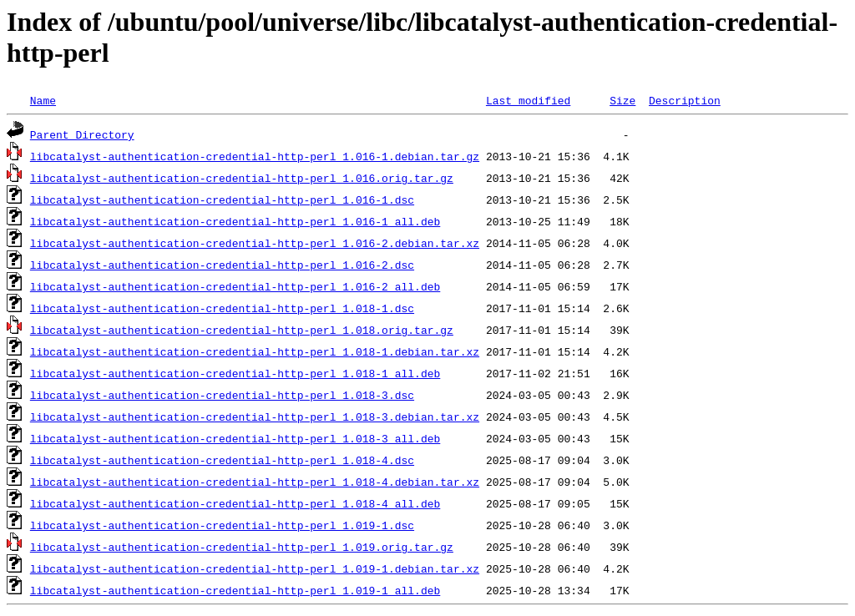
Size (622, 100)
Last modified (528, 100)
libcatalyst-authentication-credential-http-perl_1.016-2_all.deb (235, 286)
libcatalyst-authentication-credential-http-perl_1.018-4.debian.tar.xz (255, 482)
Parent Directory (82, 134)
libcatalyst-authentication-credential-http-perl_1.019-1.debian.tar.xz (255, 568)
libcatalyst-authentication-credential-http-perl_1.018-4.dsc (222, 460)
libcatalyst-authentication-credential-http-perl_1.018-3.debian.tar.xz (255, 417)
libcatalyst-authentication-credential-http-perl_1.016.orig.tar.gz (242, 178)
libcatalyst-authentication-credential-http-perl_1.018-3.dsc (222, 395)
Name (43, 100)
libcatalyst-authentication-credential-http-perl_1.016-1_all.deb (235, 221)
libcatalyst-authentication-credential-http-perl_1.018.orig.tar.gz (242, 330)
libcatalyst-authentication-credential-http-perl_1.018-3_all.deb (235, 438)
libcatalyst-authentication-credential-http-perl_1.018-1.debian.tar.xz (255, 351)
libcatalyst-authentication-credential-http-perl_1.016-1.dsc (222, 199)
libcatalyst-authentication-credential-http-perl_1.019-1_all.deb (235, 590)
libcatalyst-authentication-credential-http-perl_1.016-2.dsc (222, 265)
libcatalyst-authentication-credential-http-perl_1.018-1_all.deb (235, 373)
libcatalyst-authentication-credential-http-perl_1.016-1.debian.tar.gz (255, 156)
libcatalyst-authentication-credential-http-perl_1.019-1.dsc (222, 525)
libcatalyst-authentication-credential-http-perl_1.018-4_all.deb (235, 503)
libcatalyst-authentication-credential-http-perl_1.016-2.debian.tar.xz (255, 243)
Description (685, 100)
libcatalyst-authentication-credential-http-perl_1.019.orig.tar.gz (242, 547)
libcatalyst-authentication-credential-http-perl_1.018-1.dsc (222, 308)
